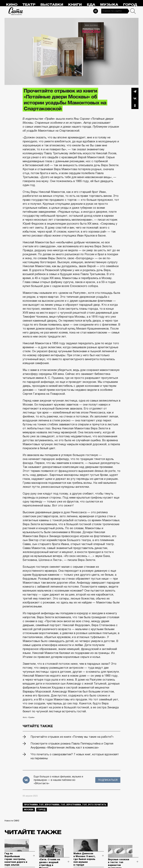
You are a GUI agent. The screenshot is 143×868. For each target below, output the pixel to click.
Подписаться (108, 780)
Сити (16, 11)
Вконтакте (135, 98)
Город (130, 5)
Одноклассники (135, 105)
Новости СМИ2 (12, 821)
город (42, 810)
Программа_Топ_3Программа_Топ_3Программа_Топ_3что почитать (65, 805)
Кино (12, 5)
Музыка (109, 5)
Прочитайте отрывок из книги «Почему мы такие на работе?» (72, 737)
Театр (29, 5)
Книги (75, 5)
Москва (29, 810)
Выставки (52, 5)
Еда (91, 5)
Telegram (135, 91)
